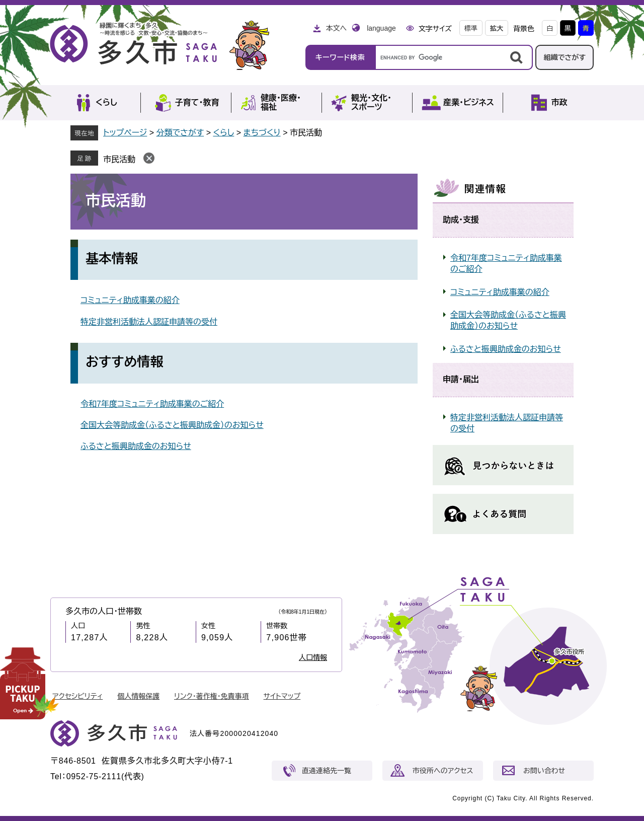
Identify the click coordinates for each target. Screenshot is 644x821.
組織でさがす (565, 57)
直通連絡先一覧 (327, 771)
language (381, 28)
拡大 (497, 28)
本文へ (336, 28)
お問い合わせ (544, 771)
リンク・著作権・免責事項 (212, 696)
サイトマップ (282, 696)
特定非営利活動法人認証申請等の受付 (149, 322)
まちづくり (262, 133)
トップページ (125, 133)
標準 (471, 28)
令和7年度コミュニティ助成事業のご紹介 (152, 404)
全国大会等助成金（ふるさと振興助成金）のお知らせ (172, 425)
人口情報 (313, 657)
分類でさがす (180, 133)
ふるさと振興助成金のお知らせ (136, 446)
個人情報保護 (138, 696)
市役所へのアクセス (443, 771)
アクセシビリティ (77, 696)
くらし (223, 133)
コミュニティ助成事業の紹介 (130, 300)
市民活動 (119, 159)
